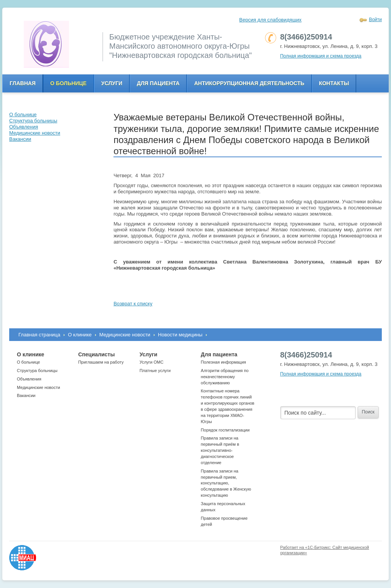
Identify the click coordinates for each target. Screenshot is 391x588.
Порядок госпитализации (225, 430)
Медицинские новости (125, 335)
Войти (375, 20)
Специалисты (96, 354)
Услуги (112, 83)
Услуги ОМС (152, 362)
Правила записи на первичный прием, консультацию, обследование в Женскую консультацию (226, 483)
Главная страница (39, 335)
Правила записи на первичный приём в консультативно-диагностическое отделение (220, 450)
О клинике (80, 335)
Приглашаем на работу (101, 362)
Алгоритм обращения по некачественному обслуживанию (225, 377)
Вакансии (26, 395)
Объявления (29, 379)
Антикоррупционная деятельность (249, 83)
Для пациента (158, 83)
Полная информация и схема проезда (321, 56)
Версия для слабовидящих (270, 20)
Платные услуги (155, 371)
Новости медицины (180, 335)
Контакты (334, 83)
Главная (23, 83)
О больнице (68, 83)
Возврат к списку (133, 304)
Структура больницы (37, 371)
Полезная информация (223, 362)
